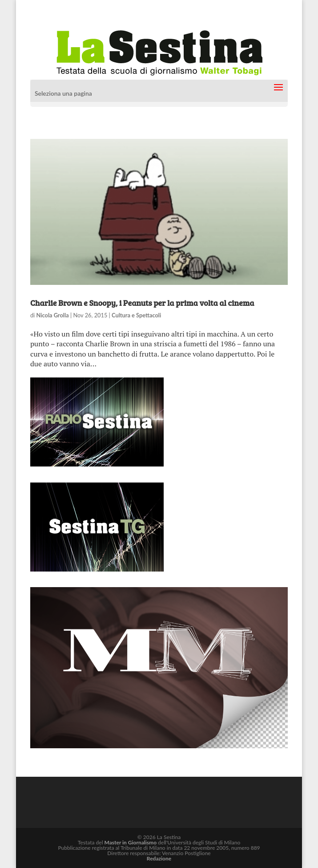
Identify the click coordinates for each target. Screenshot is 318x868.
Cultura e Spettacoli (136, 315)
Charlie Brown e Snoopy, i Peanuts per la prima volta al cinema (142, 303)
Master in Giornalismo (131, 842)
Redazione (159, 858)
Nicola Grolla (52, 315)
